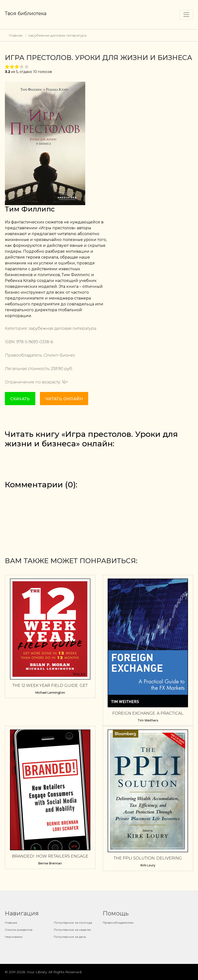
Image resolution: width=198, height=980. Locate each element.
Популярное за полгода (73, 923)
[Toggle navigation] (186, 15)
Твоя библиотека (26, 13)
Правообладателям (118, 923)
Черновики (14, 937)
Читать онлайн (64, 399)
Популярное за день (70, 937)
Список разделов (19, 930)
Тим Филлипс (30, 209)
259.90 (57, 369)
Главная (16, 35)
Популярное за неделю (72, 930)
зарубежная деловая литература (57, 35)
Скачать (20, 399)
